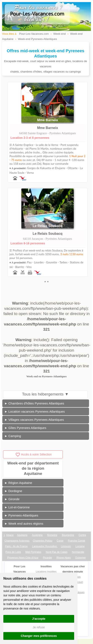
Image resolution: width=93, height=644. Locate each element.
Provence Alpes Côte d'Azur (23, 558)
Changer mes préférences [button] (39, 636)
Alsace (10, 535)
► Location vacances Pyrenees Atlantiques (35, 411)
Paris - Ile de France (16, 546)
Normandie (78, 552)
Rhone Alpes (63, 558)
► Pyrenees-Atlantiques (21, 515)
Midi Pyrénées (33, 552)
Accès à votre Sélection (33, 454)
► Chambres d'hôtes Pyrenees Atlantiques (34, 403)
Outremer (81, 558)
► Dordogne (13, 491)
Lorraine (80, 546)
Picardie (47, 558)
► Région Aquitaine (18, 483)
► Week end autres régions (24, 523)
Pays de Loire (13, 552)
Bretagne (52, 535)
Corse (60, 541)
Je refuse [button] (39, 627)
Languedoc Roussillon (45, 546)
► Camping (13, 436)
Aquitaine (22, 535)
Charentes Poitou (43, 541)
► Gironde (12, 499)
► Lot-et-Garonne (17, 507)
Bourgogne (68, 535)
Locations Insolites (46, 572)
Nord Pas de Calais (56, 552)
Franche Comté (77, 541)
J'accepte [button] (39, 619)
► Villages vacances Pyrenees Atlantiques (34, 420)
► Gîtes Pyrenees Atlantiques (25, 428)
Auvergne (37, 535)
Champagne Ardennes (17, 541)
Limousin (66, 546)
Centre (82, 535)
